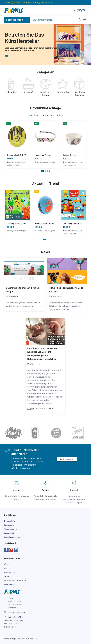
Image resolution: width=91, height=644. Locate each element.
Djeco (7, 568)
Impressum (9, 525)
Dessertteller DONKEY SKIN (18, 155)
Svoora (7, 576)
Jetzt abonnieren (67, 459)
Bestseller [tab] (47, 115)
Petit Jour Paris (10, 572)
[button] (43, 171)
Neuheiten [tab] (33, 115)
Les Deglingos (10, 584)
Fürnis (7, 564)
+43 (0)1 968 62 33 (16, 3)
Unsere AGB (9, 533)
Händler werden (45, 20)
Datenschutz (10, 521)
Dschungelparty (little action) (20, 224)
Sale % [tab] (60, 115)
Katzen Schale (69, 155)
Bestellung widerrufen (13, 537)
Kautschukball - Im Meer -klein (48, 224)
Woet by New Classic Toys (15, 580)
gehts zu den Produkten (40, 409)
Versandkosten (10, 529)
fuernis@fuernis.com (42, 3)
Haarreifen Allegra (43, 155)
